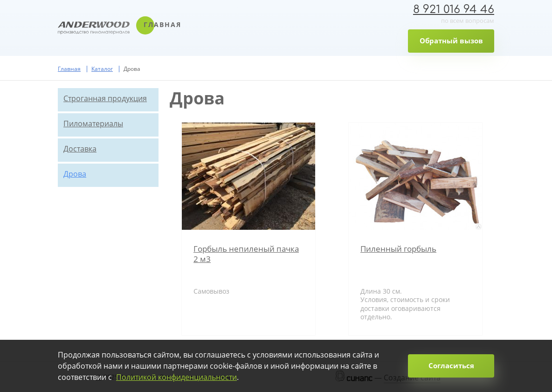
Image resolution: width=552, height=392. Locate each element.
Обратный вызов (451, 41)
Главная (162, 24)
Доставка (80, 149)
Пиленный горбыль (398, 249)
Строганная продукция (105, 98)
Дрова (75, 174)
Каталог (102, 69)
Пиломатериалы (93, 124)
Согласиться (451, 365)
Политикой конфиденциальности (176, 377)
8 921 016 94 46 (454, 10)
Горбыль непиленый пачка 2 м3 (246, 254)
